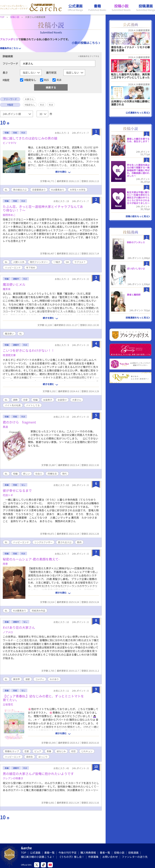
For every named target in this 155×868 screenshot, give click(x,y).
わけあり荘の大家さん (19, 627)
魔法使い (9, 334)
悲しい (26, 474)
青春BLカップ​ (12, 751)
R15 (46, 80)
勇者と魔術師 (134, 295)
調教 (15, 400)
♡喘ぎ (57, 262)
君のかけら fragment (19, 422)
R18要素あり (58, 190)
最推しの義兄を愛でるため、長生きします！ (138, 140)
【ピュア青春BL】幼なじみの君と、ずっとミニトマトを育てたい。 (43, 698)
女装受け (62, 400)
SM (67, 262)
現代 (64, 474)
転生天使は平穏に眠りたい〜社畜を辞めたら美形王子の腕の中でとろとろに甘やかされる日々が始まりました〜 (138, 198)
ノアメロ (8, 632)
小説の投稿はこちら (85, 43)
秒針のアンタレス (136, 242)
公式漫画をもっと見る (137, 113)
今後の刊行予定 (67, 852)
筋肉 (79, 542)
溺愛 (28, 679)
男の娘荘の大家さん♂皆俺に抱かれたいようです (38, 774)
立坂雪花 (8, 704)
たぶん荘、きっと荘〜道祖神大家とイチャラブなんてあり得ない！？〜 (43, 208)
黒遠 (5, 427)
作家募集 (93, 857)
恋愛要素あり (39, 190)
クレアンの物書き (13, 778)
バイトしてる (33, 405)
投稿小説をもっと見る (137, 216)
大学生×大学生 (78, 190)
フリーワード (10, 63)
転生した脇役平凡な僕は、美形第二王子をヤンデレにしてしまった (130, 76)
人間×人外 (19, 262)
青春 (49, 751)
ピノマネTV (9, 143)
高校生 (30, 757)
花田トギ (8, 495)
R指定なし (30, 80)
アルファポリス (9, 39)
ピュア (38, 751)
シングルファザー (43, 542)
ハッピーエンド (13, 267)
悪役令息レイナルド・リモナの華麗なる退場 (130, 49)
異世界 (16, 679)
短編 (35, 400)
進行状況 (51, 73)
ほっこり (43, 757)
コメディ (40, 679)
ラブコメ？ (80, 262)
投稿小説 (119, 852)
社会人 (39, 474)
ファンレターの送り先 (135, 857)
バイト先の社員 (13, 405)
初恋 (73, 751)
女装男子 (48, 400)
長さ (5, 73)
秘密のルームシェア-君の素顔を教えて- (31, 559)
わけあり (54, 679)
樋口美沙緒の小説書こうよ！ (38, 857)
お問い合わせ (110, 857)
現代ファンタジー (39, 262)
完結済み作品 (38, 611)
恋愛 (25, 400)
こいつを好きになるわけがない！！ (29, 350)
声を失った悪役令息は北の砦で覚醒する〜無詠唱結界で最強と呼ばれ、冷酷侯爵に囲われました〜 (138, 170)
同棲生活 (52, 474)
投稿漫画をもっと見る (137, 318)
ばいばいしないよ (136, 268)
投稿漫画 (133, 852)
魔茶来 (7, 289)
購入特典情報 (88, 852)
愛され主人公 (65, 542)
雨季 (5, 564)
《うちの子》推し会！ (71, 857)
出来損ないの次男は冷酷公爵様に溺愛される (130, 103)
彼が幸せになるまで (17, 490)
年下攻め (31, 267)
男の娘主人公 (20, 190)
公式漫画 (35, 852)
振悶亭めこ (9, 215)
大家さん (77, 400)
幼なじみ (61, 751)
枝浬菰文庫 (9, 355)
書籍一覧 (49, 852)
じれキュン (87, 751)
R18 (59, 80)
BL (6, 190)
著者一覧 (105, 852)
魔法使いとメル (14, 284)
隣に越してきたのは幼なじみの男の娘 (30, 138)
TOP (24, 852)
